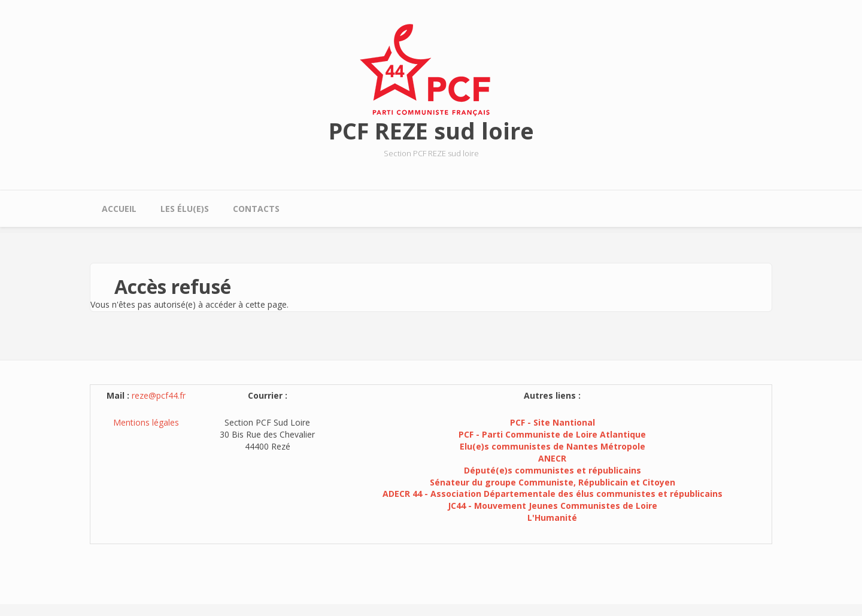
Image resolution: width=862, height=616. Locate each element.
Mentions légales (146, 422)
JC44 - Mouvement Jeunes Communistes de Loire (553, 506)
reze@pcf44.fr (159, 395)
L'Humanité (552, 518)
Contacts (256, 209)
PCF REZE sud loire (431, 131)
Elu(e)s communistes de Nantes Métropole (553, 446)
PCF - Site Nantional (553, 422)
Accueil (119, 209)
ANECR (552, 458)
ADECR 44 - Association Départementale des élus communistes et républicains (553, 494)
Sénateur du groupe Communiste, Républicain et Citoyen (553, 482)
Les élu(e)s (185, 209)
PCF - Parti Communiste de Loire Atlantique (552, 434)
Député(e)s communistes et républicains (553, 470)
